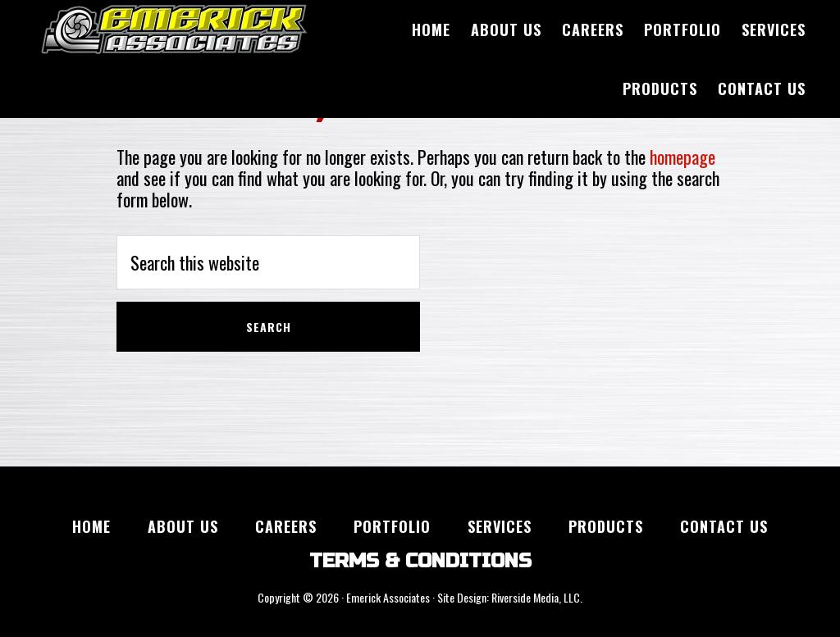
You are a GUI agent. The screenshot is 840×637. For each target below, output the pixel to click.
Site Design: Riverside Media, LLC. (510, 597)
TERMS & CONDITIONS (420, 561)
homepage (682, 157)
